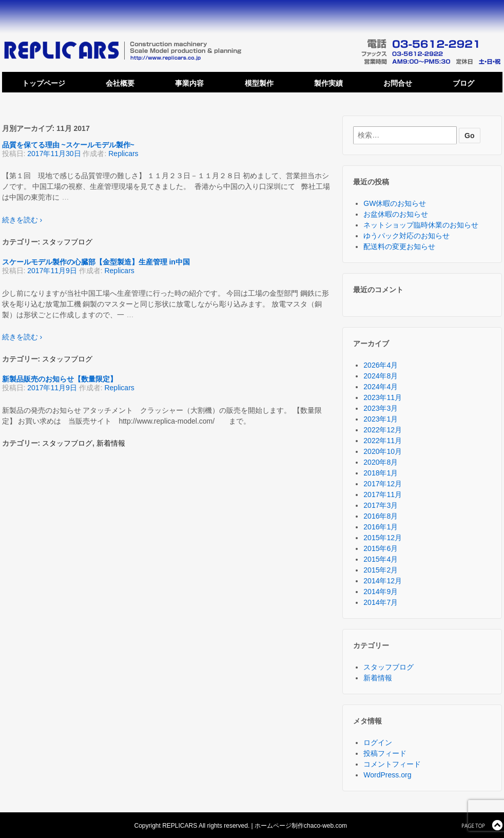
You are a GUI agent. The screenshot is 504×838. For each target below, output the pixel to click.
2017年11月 (383, 494)
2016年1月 (381, 527)
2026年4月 (381, 365)
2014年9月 (381, 592)
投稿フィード (385, 753)
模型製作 (259, 83)
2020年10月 (383, 451)
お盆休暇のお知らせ (396, 214)
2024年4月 (381, 387)
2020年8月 (381, 462)
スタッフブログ (67, 242)
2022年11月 (383, 441)
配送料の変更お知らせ (399, 246)
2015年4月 (381, 559)
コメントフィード (392, 764)
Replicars (123, 154)
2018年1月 (381, 473)
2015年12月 (383, 538)
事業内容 (189, 83)
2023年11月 (383, 397)
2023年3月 (381, 408)
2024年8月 (381, 376)
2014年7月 (381, 602)
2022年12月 (383, 430)
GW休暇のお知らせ (395, 203)
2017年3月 (381, 505)
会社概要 (120, 83)
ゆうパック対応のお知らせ (406, 236)
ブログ (463, 83)
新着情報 (111, 443)
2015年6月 (381, 548)
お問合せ (398, 83)
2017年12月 (383, 484)
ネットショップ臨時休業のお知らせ (421, 225)
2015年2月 (381, 570)
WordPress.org (387, 775)
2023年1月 (381, 419)
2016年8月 (381, 516)
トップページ (44, 83)
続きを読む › (22, 220)
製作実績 (328, 83)
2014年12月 (383, 581)
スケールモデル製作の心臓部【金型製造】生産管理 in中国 (96, 262)
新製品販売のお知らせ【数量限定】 (60, 379)
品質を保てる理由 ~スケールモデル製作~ (68, 145)
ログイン (378, 742)
